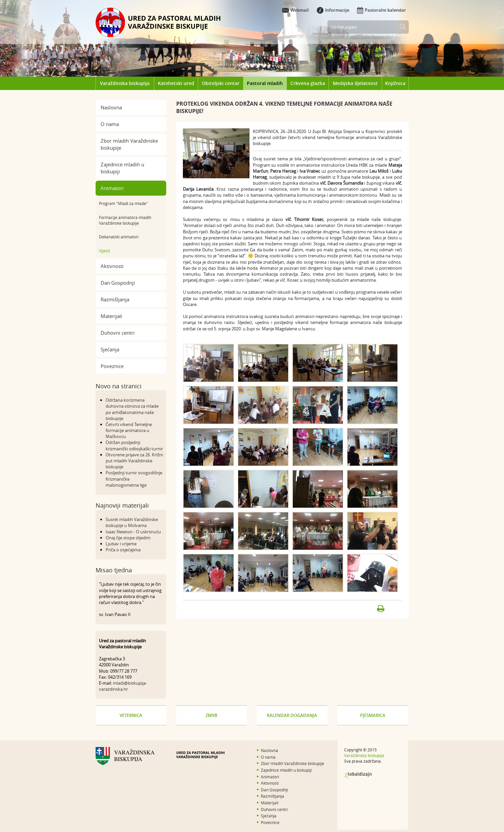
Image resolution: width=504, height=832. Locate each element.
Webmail (295, 10)
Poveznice (112, 366)
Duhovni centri (118, 333)
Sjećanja (110, 349)
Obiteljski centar (221, 83)
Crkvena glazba (308, 83)
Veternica (131, 715)
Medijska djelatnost (355, 83)
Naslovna (111, 107)
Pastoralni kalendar (382, 10)
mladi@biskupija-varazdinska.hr (123, 686)
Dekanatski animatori (119, 237)
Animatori (112, 188)
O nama (110, 124)
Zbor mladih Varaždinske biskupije (129, 144)
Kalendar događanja (292, 715)
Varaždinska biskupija (125, 83)
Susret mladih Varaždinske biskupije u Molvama (132, 522)
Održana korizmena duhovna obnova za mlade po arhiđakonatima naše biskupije (132, 409)
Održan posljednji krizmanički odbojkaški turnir (134, 445)
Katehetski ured (176, 83)
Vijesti (104, 251)
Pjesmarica (373, 715)
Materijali (111, 316)
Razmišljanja (115, 299)
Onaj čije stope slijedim (128, 538)
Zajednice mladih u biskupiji (122, 168)
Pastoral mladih (265, 83)
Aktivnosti (112, 266)
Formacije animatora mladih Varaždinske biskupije (125, 220)
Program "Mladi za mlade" (123, 203)
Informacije (333, 10)
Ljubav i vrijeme (121, 544)
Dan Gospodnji (118, 283)
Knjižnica (395, 83)
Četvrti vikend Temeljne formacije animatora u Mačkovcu (129, 430)
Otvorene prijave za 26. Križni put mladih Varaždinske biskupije (134, 461)
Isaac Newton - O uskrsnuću (133, 532)
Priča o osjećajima (123, 550)
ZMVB (212, 715)
